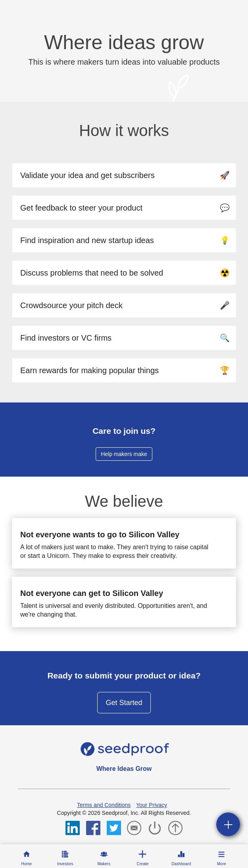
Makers (104, 864)
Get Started (124, 703)
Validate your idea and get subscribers (125, 175)
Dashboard (181, 864)
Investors (65, 864)
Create (142, 864)
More (222, 864)
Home (26, 864)
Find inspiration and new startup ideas (125, 240)
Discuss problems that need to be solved (125, 273)
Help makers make (124, 454)
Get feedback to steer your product (125, 208)
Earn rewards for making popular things (125, 370)
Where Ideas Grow (124, 769)
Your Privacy (152, 805)
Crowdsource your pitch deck (125, 305)
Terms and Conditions (104, 805)
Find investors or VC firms (125, 338)
